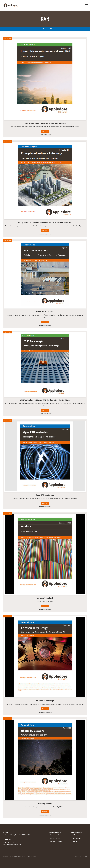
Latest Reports (55, 838)
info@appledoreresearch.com (12, 845)
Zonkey (84, 856)
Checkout (76, 835)
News (75, 841)
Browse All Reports (57, 835)
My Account (77, 838)
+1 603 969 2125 (8, 842)
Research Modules (56, 841)
